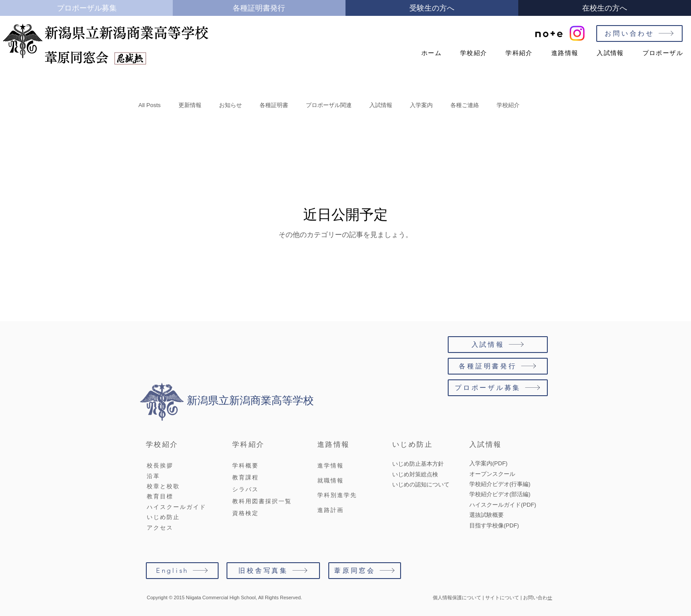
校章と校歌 (163, 486)
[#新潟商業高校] (577, 33)
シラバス (245, 489)
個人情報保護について (457, 597)
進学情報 (331, 466)
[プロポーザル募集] (498, 388)
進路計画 (331, 510)
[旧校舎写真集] (273, 571)
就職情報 (331, 481)
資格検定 (245, 513)
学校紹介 (508, 105)
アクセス (160, 528)
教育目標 (160, 496)
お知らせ (230, 105)
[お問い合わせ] (639, 33)
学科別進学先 (337, 495)
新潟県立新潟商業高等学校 (126, 33)
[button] (470, 53)
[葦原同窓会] (365, 571)
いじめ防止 (163, 517)
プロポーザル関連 (329, 105)
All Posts (150, 105)
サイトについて (502, 597)
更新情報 (190, 105)
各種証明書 (274, 105)
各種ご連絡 (465, 105)
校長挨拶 (160, 466)
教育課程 (245, 477)
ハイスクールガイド (176, 507)
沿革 (153, 476)
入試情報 (381, 105)
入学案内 (421, 105)
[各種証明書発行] (498, 366)
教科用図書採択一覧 (262, 501)
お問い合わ (535, 597)
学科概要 (245, 466)
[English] (182, 571)
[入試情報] (498, 345)
